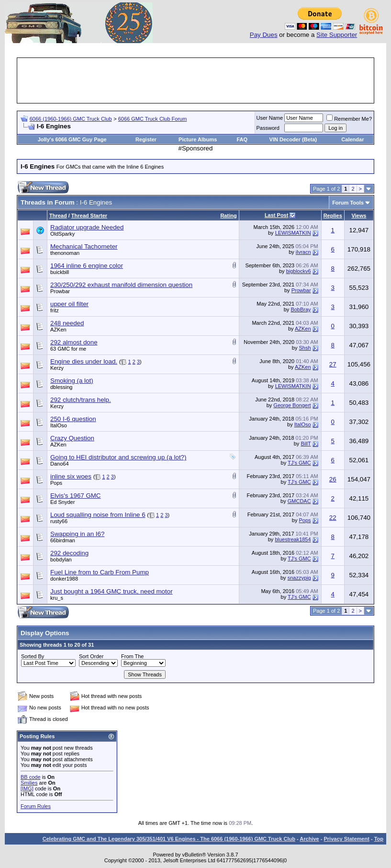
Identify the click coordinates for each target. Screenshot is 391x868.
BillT (306, 444)
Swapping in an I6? (77, 534)
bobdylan (61, 560)
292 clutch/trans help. (81, 400)
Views (359, 216)
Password (268, 128)
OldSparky (62, 234)
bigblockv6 (299, 271)
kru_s (57, 598)
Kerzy (57, 368)
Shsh (305, 348)
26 (333, 479)
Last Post (277, 215)
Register (146, 139)
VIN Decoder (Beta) (293, 139)
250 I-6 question (73, 419)
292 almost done (74, 342)
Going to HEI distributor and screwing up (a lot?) (118, 457)
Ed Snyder (62, 502)
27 (333, 364)
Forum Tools (348, 203)
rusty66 (59, 521)
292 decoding (69, 553)
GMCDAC (299, 501)
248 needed (67, 323)
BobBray (301, 309)
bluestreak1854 (293, 539)
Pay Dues (264, 35)
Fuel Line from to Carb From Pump (100, 572)
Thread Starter (89, 216)
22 (333, 518)
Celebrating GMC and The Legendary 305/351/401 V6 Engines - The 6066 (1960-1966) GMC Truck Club (169, 839)
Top (379, 839)
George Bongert (292, 405)
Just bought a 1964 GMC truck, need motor (112, 591)
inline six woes (71, 476)
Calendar (352, 139)
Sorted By (33, 656)
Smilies (29, 783)
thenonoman (65, 253)
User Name (270, 118)
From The (132, 656)
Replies (333, 216)
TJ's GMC (299, 463)
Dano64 (60, 464)
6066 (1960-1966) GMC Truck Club (71, 119)
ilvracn (303, 252)
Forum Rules (36, 806)
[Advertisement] (196, 80)
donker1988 (64, 579)
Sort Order (91, 656)
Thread (58, 216)
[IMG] (27, 788)
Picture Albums (198, 139)
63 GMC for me (68, 349)
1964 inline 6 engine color (87, 266)
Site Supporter (337, 35)
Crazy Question (72, 438)
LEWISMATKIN (293, 233)
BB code (31, 777)
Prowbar (60, 291)
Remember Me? (349, 119)
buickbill (60, 272)
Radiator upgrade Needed (87, 227)
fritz (55, 310)
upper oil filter (69, 304)
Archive (309, 839)
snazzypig (299, 578)
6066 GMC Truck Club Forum (153, 119)
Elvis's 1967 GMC (76, 496)
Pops (56, 483)
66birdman (63, 540)
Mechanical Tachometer (84, 246)
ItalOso (59, 425)
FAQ (242, 139)
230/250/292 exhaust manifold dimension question (121, 285)
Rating (228, 216)
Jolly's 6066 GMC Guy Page (72, 139)
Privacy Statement (346, 839)
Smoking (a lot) (72, 381)
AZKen (58, 330)
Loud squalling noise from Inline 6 (98, 515)
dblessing (61, 387)
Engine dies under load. (84, 361)
